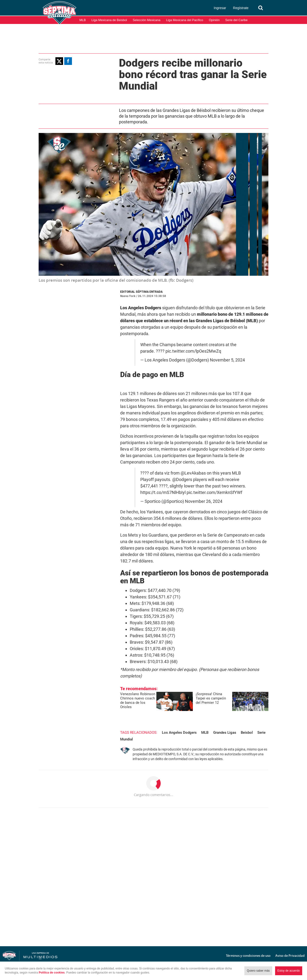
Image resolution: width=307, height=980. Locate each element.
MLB (83, 20)
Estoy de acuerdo (289, 971)
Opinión (214, 20)
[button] (59, 61)
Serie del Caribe (236, 20)
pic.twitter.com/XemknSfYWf (214, 493)
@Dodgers (182, 480)
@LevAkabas (193, 473)
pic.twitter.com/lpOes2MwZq (193, 351)
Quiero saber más (258, 971)
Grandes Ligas (225, 733)
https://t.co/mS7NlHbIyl (163, 493)
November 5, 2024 (227, 360)
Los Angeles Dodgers (179, 733)
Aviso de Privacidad (290, 956)
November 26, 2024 (204, 501)
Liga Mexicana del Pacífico (185, 20)
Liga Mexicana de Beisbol (109, 20)
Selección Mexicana (147, 20)
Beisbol (247, 733)
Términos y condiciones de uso (248, 956)
